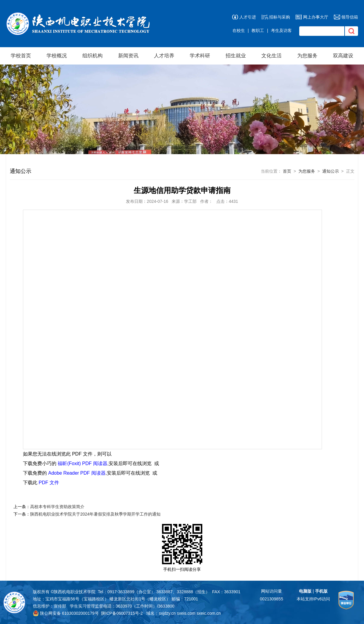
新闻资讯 (128, 56)
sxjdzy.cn (167, 613)
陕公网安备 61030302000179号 (66, 613)
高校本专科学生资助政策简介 (57, 507)
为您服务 (307, 56)
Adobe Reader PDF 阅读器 (77, 473)
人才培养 (164, 56)
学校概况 (57, 56)
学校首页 (21, 56)
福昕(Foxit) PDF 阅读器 (82, 463)
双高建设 (343, 56)
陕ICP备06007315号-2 (122, 613)
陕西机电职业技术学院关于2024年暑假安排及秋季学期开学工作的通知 (95, 514)
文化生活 (272, 56)
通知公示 (331, 171)
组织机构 (92, 56)
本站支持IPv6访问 (313, 599)
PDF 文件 (49, 483)
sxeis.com (186, 613)
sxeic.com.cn (209, 613)
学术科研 (200, 56)
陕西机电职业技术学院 (75, 592)
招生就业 (236, 56)
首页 (287, 171)
